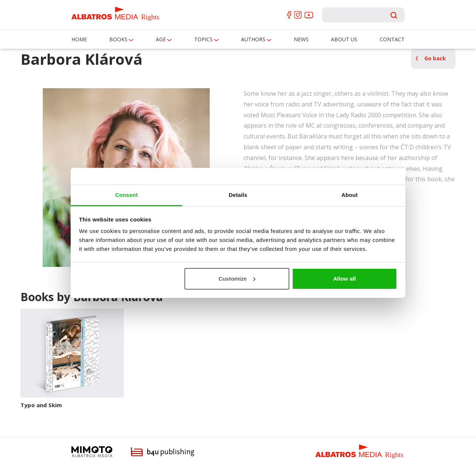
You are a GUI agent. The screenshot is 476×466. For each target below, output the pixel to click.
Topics (203, 39)
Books (118, 39)
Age (161, 39)
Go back (435, 58)
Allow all (345, 279)
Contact (392, 39)
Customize (237, 279)
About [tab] (350, 195)
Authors (253, 39)
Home (79, 39)
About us (344, 39)
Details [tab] (238, 195)
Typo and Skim (41, 405)
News (301, 39)
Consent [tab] (127, 195)
